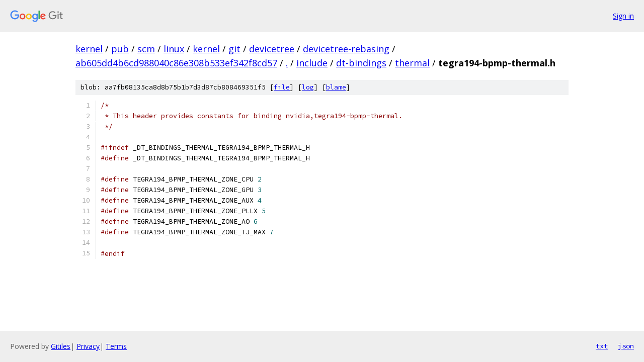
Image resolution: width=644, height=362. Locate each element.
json (626, 346)
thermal (412, 63)
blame (336, 87)
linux (174, 49)
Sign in (623, 16)
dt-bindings (361, 63)
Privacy (88, 346)
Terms (116, 346)
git (234, 49)
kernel (89, 49)
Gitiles (61, 346)
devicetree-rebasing (346, 49)
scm (146, 49)
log (308, 87)
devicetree (272, 49)
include (312, 63)
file (282, 87)
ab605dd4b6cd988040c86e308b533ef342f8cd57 (176, 63)
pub (120, 49)
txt (602, 346)
